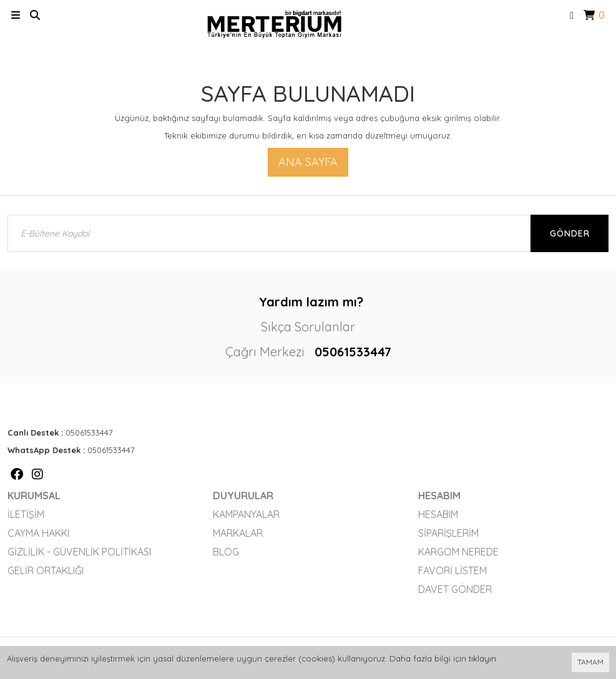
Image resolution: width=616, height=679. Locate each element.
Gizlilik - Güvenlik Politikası (79, 552)
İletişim (26, 514)
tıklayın (482, 658)
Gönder (570, 233)
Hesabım (438, 514)
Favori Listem (452, 570)
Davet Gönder (455, 589)
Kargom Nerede (458, 552)
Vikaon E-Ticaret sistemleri (503, 626)
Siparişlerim (448, 533)
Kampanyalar (246, 514)
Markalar (238, 533)
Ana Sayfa (308, 162)
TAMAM (590, 662)
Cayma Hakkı (38, 533)
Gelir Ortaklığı (46, 570)
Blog (226, 552)
